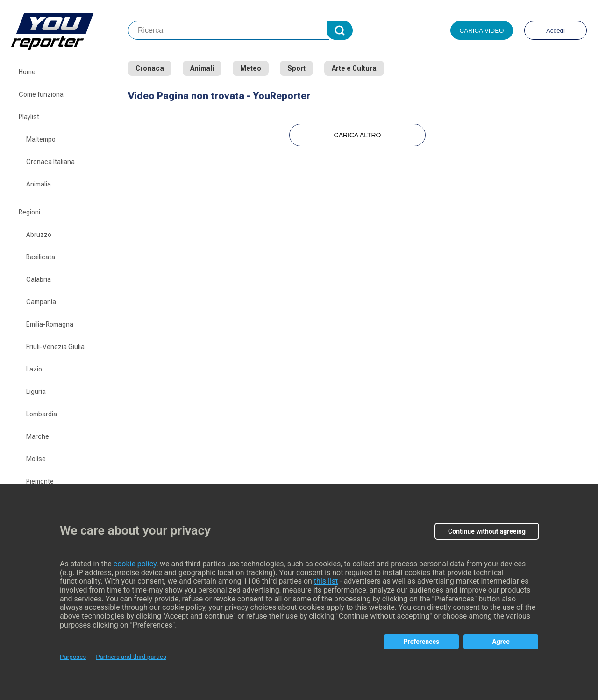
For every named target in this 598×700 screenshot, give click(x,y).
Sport (296, 68)
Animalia (39, 184)
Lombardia (42, 414)
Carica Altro (358, 135)
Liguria (36, 392)
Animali (202, 68)
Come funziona (41, 94)
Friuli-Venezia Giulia (55, 347)
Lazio (34, 369)
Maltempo (41, 139)
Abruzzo (39, 235)
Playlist (29, 117)
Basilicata (41, 257)
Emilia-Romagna (50, 324)
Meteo (251, 68)
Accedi (555, 31)
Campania (41, 302)
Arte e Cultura (354, 68)
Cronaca (150, 68)
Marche (38, 436)
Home (27, 72)
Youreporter (70, 30)
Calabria (39, 279)
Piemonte (40, 481)
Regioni (29, 212)
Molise (36, 459)
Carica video (482, 31)
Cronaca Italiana (50, 162)
